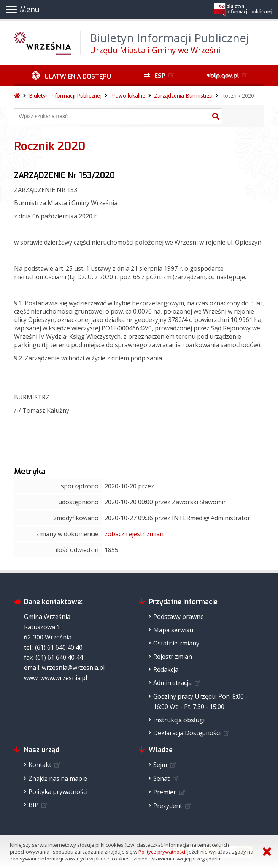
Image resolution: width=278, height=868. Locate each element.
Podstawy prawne (179, 617)
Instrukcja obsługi (179, 720)
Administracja (172, 683)
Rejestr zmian (173, 657)
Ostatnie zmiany (176, 643)
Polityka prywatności (58, 792)
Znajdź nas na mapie (58, 778)
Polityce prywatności (162, 852)
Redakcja (166, 669)
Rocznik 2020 (238, 95)
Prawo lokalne (128, 95)
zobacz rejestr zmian (134, 534)
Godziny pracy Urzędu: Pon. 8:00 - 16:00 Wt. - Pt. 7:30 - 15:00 (200, 702)
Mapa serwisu (173, 630)
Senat (161, 778)
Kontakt (40, 765)
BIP (33, 805)
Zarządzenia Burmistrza (183, 95)
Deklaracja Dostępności (187, 733)
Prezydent (168, 806)
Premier (165, 792)
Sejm (160, 765)
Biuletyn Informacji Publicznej (65, 95)
